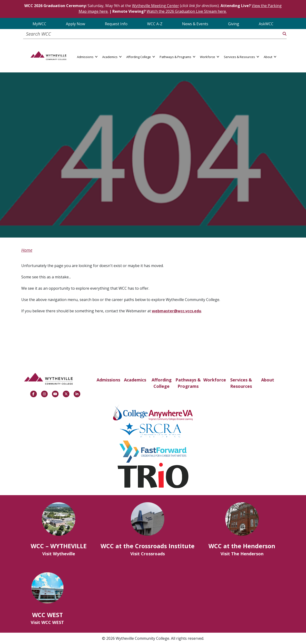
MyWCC (39, 24)
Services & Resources (241, 383)
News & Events (195, 24)
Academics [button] (112, 56)
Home (27, 250)
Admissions (108, 380)
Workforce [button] (210, 56)
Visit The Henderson (242, 554)
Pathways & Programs (188, 383)
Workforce (215, 380)
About (268, 380)
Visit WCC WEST (47, 622)
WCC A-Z (155, 24)
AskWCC (266, 24)
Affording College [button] (141, 56)
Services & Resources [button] (241, 56)
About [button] (270, 56)
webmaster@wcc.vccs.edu (176, 311)
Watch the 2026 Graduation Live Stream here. (187, 11)
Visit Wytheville (59, 554)
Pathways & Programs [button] (177, 56)
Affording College (162, 383)
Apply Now (75, 24)
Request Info (116, 24)
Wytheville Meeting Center (155, 6)
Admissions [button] (87, 56)
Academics (135, 380)
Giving (234, 24)
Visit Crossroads (148, 554)
